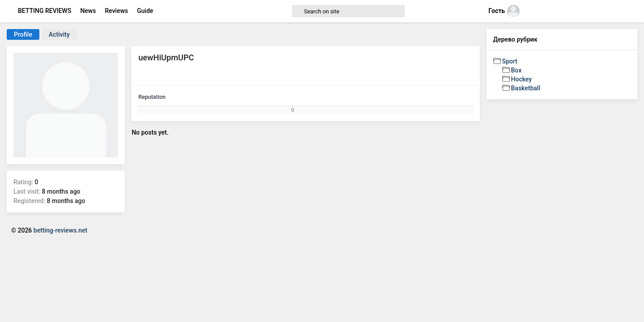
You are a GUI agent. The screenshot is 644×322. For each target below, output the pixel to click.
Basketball (526, 88)
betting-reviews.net (60, 230)
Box (517, 70)
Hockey (522, 79)
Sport (510, 61)
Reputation (152, 97)
